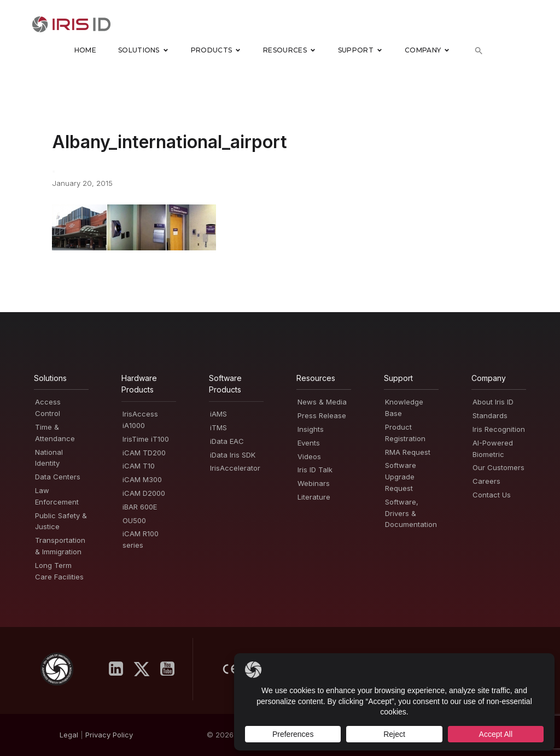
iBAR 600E (140, 507)
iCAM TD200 (144, 453)
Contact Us (492, 495)
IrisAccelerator (235, 468)
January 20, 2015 (82, 183)
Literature (314, 497)
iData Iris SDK (233, 455)
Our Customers (498, 468)
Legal (69, 735)
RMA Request (408, 452)
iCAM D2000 (144, 493)
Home (85, 51)
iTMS (218, 427)
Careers (486, 481)
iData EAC (227, 441)
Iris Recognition (499, 429)
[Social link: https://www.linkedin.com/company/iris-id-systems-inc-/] (120, 670)
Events (309, 443)
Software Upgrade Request (401, 477)
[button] (479, 51)
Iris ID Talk (315, 470)
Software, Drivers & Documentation (411, 513)
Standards (490, 415)
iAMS (218, 414)
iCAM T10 (139, 466)
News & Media (322, 402)
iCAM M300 (142, 479)
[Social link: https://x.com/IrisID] (146, 670)
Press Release (322, 415)
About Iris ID (493, 402)
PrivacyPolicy (109, 735)
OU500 (134, 520)
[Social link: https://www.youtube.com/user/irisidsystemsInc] (171, 670)
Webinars (314, 483)
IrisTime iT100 (146, 439)
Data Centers (58, 477)
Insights (311, 429)
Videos (309, 456)
